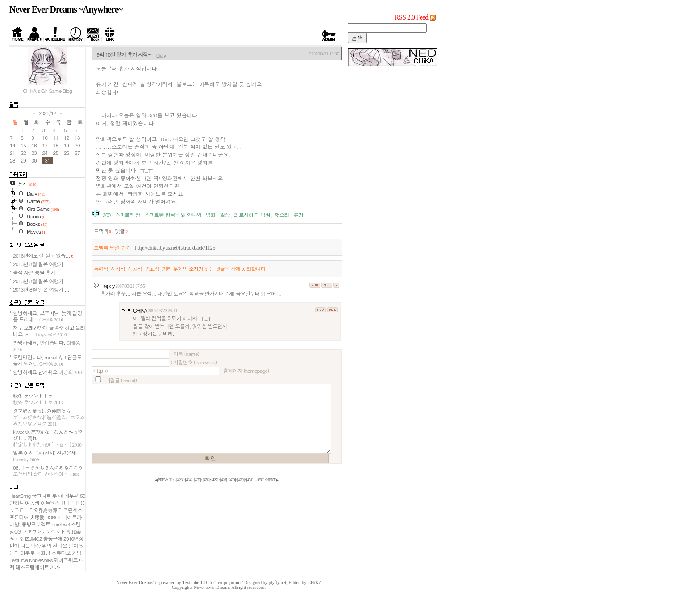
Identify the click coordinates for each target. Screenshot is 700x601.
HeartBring (20, 496)
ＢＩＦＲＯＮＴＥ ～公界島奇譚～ (47, 506)
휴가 (298, 215)
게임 (77, 553)
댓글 (121, 231)
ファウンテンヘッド (44, 531)
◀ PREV (161, 480)
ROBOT (53, 517)
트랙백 (102, 231)
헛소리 (282, 215)
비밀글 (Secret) (121, 380)
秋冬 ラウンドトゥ (38, 399)
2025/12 (48, 113)
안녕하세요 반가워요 (48, 372)
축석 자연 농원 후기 (34, 272)
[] (170, 480)
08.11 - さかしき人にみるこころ (48, 471)
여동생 (32, 503)
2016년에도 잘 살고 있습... (43, 255)
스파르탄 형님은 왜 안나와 (173, 215)
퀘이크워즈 (65, 560)
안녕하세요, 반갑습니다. (46, 345)
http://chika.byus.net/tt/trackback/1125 (175, 248)
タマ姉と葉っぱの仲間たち (49, 417)
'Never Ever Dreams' (135, 582)
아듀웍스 (50, 503)
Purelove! (60, 524)
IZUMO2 (33, 538)
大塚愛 (37, 517)
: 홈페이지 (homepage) (245, 371)
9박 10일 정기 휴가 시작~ (124, 54)
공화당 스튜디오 (53, 553)
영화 (210, 215)
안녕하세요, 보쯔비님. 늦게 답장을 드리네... (47, 316)
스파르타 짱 (128, 215)
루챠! (58, 496)
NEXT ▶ (272, 480)
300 (106, 215)
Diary (161, 55)
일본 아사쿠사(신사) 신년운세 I (46, 456)
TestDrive (19, 560)
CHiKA (140, 310)
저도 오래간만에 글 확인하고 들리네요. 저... (49, 331)
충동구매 (52, 538)
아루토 (27, 553)
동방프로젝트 (36, 524)
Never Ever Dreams (212, 587)
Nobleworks (41, 560)
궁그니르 (41, 496)
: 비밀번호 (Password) (194, 362)
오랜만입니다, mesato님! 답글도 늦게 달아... (47, 360)
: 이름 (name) (185, 354)
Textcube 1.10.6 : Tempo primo (211, 582)
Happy (108, 286)
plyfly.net (277, 582)
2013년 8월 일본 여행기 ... (41, 264)
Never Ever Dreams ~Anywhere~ (66, 9)
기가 (55, 567)
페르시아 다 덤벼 (252, 215)
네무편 (71, 496)
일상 (225, 215)
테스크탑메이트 (32, 567)
